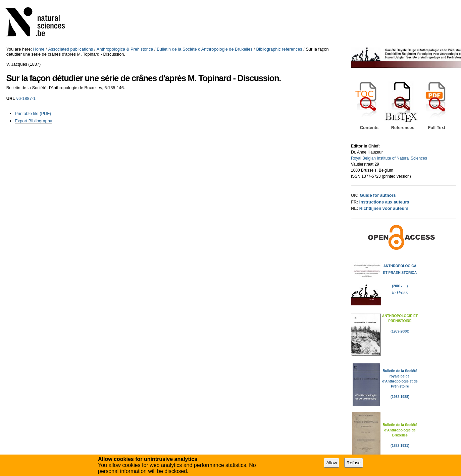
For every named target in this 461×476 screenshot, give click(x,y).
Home (39, 49)
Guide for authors (378, 195)
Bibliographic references (279, 49)
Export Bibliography (33, 121)
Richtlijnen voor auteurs (384, 208)
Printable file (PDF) (33, 113)
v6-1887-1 (26, 98)
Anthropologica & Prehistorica (125, 49)
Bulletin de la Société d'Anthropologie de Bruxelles (205, 49)
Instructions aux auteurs (384, 202)
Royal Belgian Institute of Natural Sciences (389, 158)
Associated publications (70, 49)
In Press (400, 292)
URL (11, 98)
